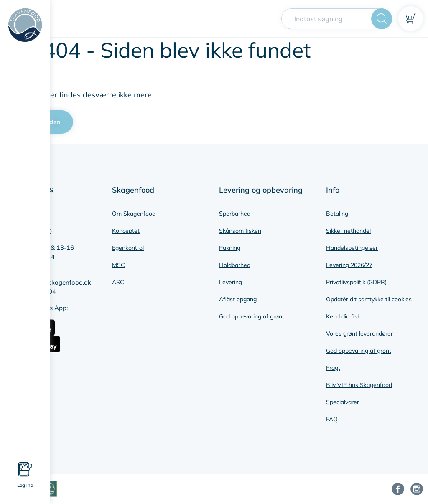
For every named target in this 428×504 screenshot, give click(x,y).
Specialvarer (343, 402)
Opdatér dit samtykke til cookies (369, 299)
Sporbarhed (235, 214)
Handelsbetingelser (352, 248)
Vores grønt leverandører (359, 333)
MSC (118, 265)
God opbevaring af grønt (252, 316)
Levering (231, 282)
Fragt (333, 368)
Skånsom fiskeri (240, 231)
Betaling (337, 214)
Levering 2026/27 (349, 265)
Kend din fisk (343, 316)
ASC (118, 282)
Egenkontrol (128, 248)
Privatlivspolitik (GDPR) (356, 282)
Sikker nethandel (348, 231)
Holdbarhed (235, 265)
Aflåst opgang (238, 299)
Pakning (230, 248)
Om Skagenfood (134, 214)
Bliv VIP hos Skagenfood (359, 385)
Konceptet (126, 231)
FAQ (332, 419)
